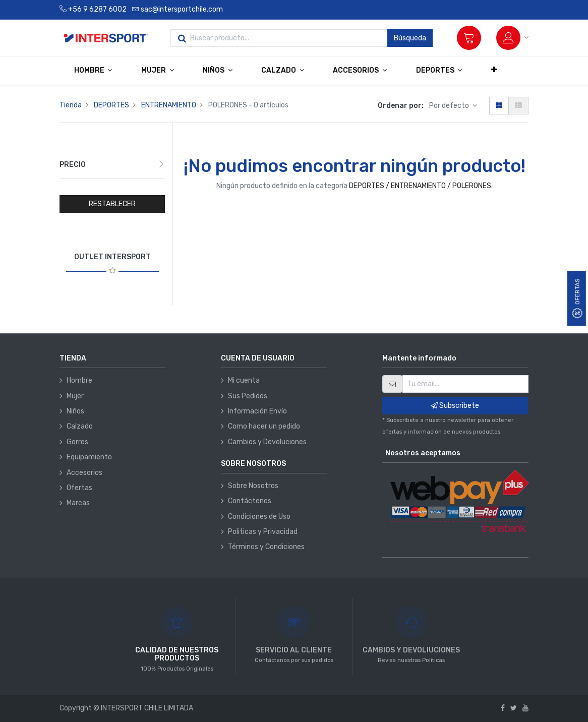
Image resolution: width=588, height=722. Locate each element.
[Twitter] (514, 708)
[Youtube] (525, 708)
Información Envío (257, 411)
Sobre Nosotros (253, 486)
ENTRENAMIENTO (169, 105)
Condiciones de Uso (259, 517)
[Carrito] (469, 38)
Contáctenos (250, 501)
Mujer (75, 396)
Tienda (71, 105)
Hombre (79, 380)
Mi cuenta (244, 380)
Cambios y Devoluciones (267, 442)
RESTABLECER (112, 204)
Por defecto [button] (450, 106)
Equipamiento (89, 457)
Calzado (80, 426)
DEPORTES (111, 105)
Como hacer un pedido (264, 426)
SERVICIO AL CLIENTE (294, 650)
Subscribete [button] (455, 406)
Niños (75, 411)
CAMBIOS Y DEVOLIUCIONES (411, 650)
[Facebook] (503, 708)
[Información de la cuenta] (512, 38)
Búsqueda (410, 38)
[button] (494, 70)
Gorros (77, 442)
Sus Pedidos (248, 396)
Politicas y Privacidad (263, 532)
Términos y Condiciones (266, 547)
